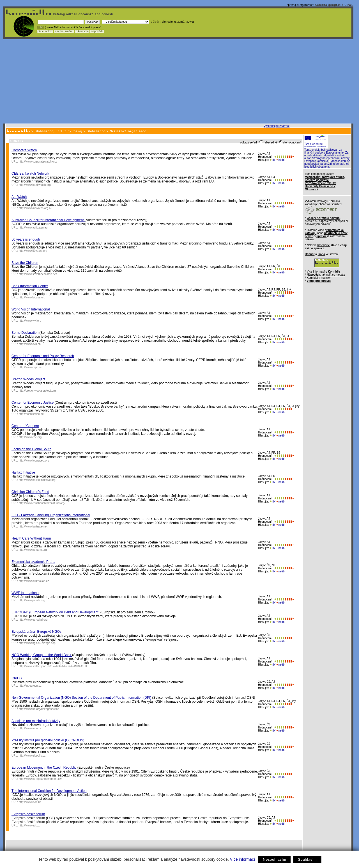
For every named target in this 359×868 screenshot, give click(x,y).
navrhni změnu (64, 31)
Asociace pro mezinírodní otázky (36, 721)
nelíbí (281, 160)
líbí (273, 160)
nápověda (97, 31)
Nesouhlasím (274, 859)
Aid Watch (19, 197)
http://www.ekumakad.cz (34, 581)
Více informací (242, 859)
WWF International (25, 593)
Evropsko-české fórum (28, 814)
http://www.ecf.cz (29, 825)
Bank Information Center (30, 286)
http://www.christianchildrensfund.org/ (42, 503)
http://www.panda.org (32, 600)
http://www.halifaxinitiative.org (37, 480)
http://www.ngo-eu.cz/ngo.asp (37, 643)
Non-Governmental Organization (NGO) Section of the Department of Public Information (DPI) (82, 698)
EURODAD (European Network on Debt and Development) (56, 612)
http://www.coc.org (30, 437)
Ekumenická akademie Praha (33, 562)
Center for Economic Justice (33, 403)
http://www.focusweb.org (34, 461)
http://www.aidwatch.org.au (36, 208)
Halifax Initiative (23, 472)
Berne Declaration (25, 333)
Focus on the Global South (31, 449)
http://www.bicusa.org (32, 297)
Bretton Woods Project (28, 379)
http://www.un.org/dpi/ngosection (39, 709)
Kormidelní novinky (319, 278)
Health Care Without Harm (31, 538)
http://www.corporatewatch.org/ (38, 162)
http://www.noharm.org (33, 550)
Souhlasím (307, 859)
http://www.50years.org (33, 251)
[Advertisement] (178, 81)
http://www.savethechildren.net (38, 274)
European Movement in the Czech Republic (44, 768)
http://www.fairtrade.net (33, 526)
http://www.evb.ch (30, 344)
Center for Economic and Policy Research (43, 356)
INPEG (17, 678)
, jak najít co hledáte (326, 275)
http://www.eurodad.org (33, 620)
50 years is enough (26, 239)
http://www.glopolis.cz (32, 756)
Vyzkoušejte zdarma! (277, 126)
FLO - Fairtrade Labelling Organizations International (51, 515)
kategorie (323, 245)
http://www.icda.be (30, 802)
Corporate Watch (24, 150)
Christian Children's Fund (30, 492)
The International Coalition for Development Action (49, 791)
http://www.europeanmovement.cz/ (40, 779)
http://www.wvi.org (30, 321)
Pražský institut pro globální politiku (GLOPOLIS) (48, 740)
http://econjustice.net (32, 414)
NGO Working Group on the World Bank (42, 655)
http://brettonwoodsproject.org (37, 391)
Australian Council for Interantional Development (48, 220)
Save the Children (25, 263)
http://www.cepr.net (31, 367)
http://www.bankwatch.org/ (35, 185)
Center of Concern (25, 426)
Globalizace (96, 131)
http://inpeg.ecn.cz (30, 686)
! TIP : (40, 27)
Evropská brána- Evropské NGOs (36, 632)
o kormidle (82, 31)
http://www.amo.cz (30, 728)
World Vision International (31, 309)
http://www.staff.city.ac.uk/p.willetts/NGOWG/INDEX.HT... (54, 666)
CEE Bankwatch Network (30, 173)
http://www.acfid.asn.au (33, 228)
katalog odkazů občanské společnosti (83, 14)
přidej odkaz (45, 31)
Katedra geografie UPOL (334, 5)
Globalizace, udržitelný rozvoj (58, 131)
